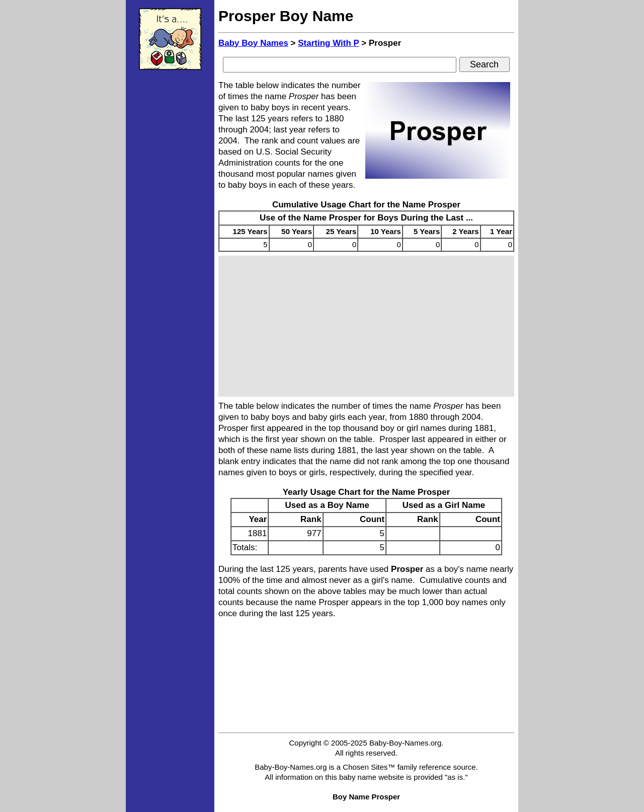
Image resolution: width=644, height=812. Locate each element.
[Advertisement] (170, 229)
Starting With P (328, 43)
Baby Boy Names (253, 43)
